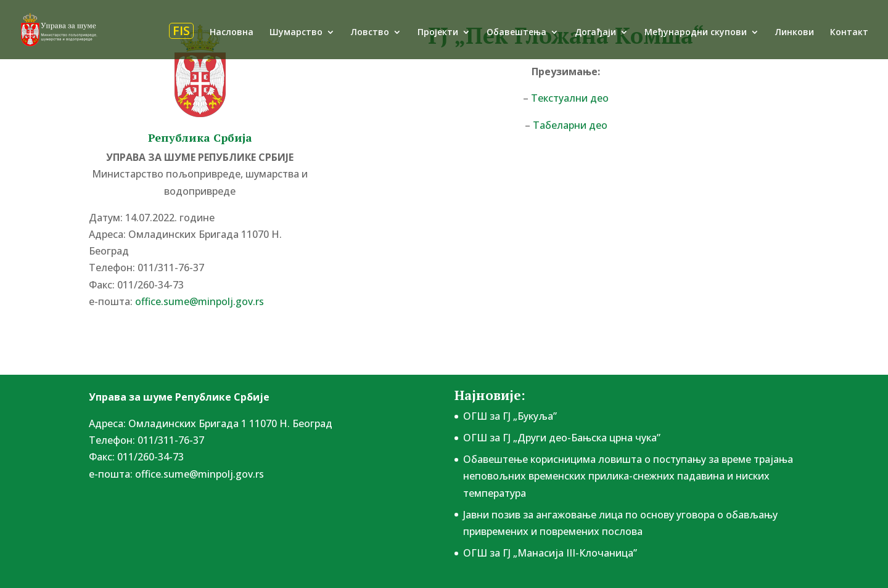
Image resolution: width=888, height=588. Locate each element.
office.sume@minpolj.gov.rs (199, 301)
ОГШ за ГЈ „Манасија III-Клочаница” (550, 553)
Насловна (232, 33)
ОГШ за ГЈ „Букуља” (510, 416)
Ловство (370, 33)
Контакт (849, 33)
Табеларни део (570, 125)
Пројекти (438, 33)
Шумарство (296, 33)
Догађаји (595, 33)
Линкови (795, 33)
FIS (181, 31)
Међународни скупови (696, 33)
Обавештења (516, 33)
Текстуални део (570, 98)
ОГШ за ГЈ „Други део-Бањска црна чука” (562, 438)
